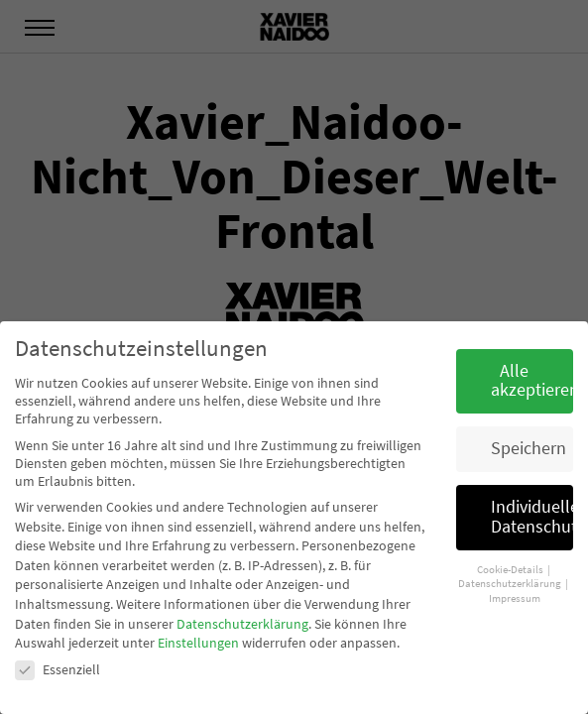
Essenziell (58, 669)
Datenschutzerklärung (242, 624)
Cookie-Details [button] (511, 570)
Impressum (515, 598)
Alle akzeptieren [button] (532, 381)
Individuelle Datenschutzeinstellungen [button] (532, 517)
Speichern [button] (529, 448)
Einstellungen (198, 643)
